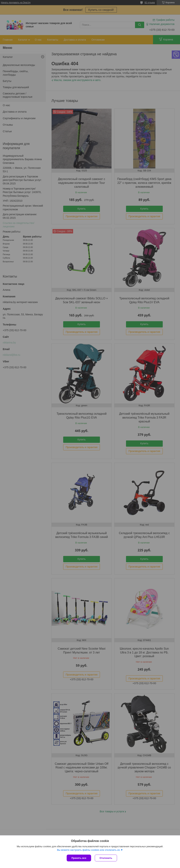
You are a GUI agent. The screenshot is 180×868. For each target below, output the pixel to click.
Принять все (79, 858)
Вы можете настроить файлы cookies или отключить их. (89, 850)
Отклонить (106, 858)
